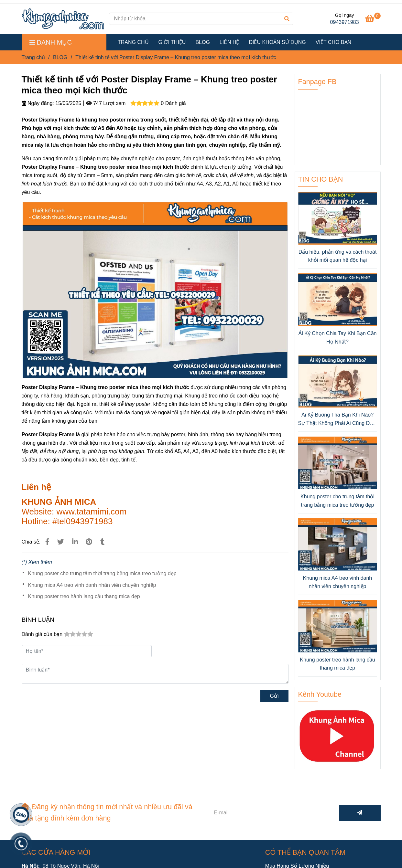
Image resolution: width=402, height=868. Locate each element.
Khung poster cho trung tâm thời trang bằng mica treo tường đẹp (102, 573)
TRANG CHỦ (133, 42)
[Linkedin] (75, 542)
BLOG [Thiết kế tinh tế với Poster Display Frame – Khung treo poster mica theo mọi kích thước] (60, 57)
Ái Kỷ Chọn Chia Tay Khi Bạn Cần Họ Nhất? (337, 338)
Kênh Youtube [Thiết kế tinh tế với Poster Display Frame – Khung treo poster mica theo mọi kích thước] (320, 694)
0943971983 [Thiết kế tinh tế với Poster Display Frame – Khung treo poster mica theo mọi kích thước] (345, 22)
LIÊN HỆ (229, 42)
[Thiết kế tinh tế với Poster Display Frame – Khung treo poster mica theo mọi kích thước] (63, 19)
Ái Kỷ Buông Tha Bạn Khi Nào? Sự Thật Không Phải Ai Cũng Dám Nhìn (338, 420)
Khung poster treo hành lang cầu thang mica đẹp (84, 596)
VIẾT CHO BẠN (333, 42)
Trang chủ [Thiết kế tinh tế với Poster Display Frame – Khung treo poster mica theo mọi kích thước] (33, 57)
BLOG (202, 42)
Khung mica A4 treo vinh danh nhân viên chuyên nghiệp (92, 585)
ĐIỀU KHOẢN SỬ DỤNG (277, 42)
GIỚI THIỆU (172, 42)
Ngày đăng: (38, 103)
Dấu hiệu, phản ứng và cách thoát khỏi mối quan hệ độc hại (338, 256)
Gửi (274, 696)
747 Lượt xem (106, 103)
